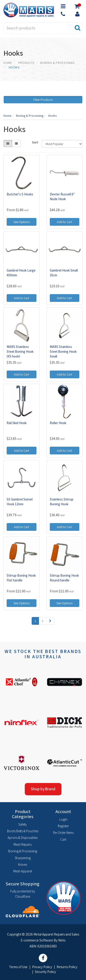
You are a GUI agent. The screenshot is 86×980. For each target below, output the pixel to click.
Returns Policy (67, 967)
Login (63, 819)
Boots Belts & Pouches (23, 831)
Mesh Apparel (23, 871)
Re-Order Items (63, 833)
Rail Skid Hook (17, 423)
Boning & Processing (23, 851)
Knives (23, 865)
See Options (22, 222)
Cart (63, 839)
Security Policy (45, 972)
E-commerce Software (37, 940)
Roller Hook (58, 423)
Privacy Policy (42, 967)
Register (63, 826)
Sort (35, 142)
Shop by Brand (43, 789)
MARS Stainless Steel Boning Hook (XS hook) (20, 351)
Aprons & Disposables (23, 838)
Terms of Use (18, 967)
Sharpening (23, 858)
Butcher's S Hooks (20, 194)
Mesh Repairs (23, 844)
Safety (23, 824)
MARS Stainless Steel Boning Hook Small (63, 351)
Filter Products (43, 100)
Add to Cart (64, 222)
